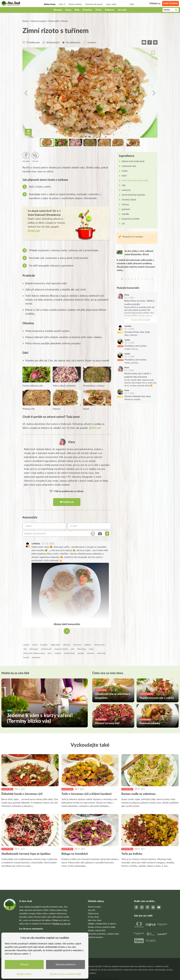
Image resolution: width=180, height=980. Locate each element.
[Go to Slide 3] (76, 143)
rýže (25, 649)
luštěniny (88, 645)
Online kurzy (93, 914)
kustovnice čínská (61, 649)
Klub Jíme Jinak (95, 920)
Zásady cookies (25, 974)
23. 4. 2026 (129, 329)
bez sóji (26, 658)
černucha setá (99, 645)
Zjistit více (95, 428)
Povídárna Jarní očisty (135, 346)
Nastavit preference (66, 964)
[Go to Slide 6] (119, 143)
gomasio (81, 653)
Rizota (65, 21)
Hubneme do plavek (94, 4)
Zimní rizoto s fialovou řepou (34, 653)
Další (132, 4)
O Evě (98, 10)
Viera (71, 442)
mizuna (35, 645)
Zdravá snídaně (75, 4)
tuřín (72, 649)
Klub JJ (62, 4)
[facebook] (150, 42)
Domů (26, 21)
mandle (26, 645)
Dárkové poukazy (95, 937)
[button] (90, 93)
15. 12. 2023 (48, 544)
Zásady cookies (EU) (97, 931)
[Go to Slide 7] (133, 143)
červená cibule (69, 653)
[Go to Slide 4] (90, 143)
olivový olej (101, 653)
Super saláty (111, 4)
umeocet (58, 653)
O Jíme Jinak (93, 917)
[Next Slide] (154, 93)
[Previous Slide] (26, 93)
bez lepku (44, 645)
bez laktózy (36, 658)
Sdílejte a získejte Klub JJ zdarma (102, 924)
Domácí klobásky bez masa (138, 397)
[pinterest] (155, 42)
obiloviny (67, 645)
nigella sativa (55, 645)
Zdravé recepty (38, 21)
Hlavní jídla (54, 21)
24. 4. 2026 (129, 298)
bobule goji (34, 649)
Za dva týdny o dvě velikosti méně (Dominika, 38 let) (139, 253)
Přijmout (25, 964)
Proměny (87, 10)
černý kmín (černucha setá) (135, 181)
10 (152, 279)
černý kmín (77, 645)
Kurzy (68, 10)
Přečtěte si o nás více (61, 924)
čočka (91, 649)
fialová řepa (82, 649)
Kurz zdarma (171, 4)
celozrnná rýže (46, 649)
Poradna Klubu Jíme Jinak (137, 332)
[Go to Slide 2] (61, 143)
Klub (77, 10)
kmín (50, 653)
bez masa (91, 653)
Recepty (58, 10)
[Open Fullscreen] (153, 52)
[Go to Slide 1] (47, 143)
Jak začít (122, 10)
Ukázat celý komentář (141, 320)
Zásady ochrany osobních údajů (102, 927)
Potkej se (110, 10)
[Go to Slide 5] (104, 143)
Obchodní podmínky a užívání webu (103, 934)
